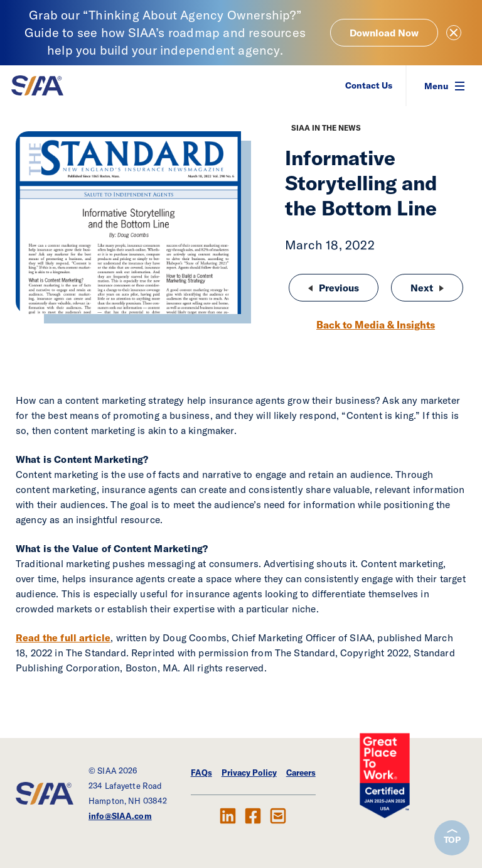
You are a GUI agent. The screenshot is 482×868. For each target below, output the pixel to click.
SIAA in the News (326, 128)
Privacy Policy (249, 773)
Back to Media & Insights (376, 325)
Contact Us (369, 85)
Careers (301, 773)
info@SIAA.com (120, 816)
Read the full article (63, 637)
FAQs (201, 773)
